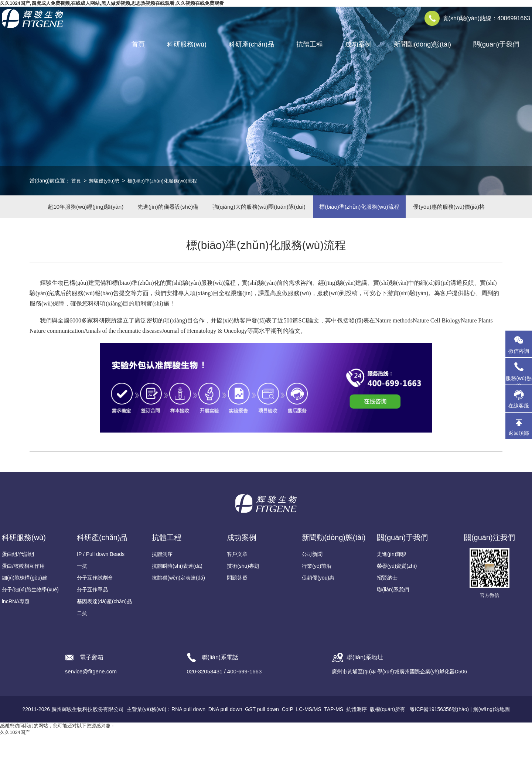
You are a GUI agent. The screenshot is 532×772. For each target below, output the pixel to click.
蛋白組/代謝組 (18, 590)
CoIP (288, 745)
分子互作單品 (92, 626)
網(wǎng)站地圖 (492, 745)
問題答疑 (237, 614)
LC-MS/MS (308, 745)
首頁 (138, 44)
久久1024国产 (15, 768)
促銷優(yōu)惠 (318, 614)
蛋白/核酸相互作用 (23, 602)
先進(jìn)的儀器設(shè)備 (205, 210)
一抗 (82, 602)
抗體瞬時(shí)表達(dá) (177, 602)
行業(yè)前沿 (317, 602)
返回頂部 (519, 433)
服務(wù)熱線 (519, 371)
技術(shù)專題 (243, 602)
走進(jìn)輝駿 (392, 590)
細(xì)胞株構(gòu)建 (25, 614)
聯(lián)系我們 (393, 626)
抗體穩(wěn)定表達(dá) (178, 614)
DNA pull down (225, 745)
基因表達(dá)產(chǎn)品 (104, 638)
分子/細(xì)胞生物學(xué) (30, 626)
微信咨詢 (519, 351)
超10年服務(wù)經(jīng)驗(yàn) (114, 210)
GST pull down (262, 745)
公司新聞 (312, 590)
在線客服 (519, 406)
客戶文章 (237, 590)
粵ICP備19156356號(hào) (439, 745)
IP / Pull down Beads (101, 590)
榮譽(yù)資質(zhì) (397, 602)
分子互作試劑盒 (95, 614)
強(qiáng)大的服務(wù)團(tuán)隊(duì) (306, 210)
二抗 (82, 649)
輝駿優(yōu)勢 (106, 181)
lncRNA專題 (16, 638)
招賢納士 (387, 614)
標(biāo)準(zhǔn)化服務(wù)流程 (168, 181)
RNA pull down (188, 745)
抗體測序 (162, 590)
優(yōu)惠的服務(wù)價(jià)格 (266, 240)
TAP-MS (334, 745)
